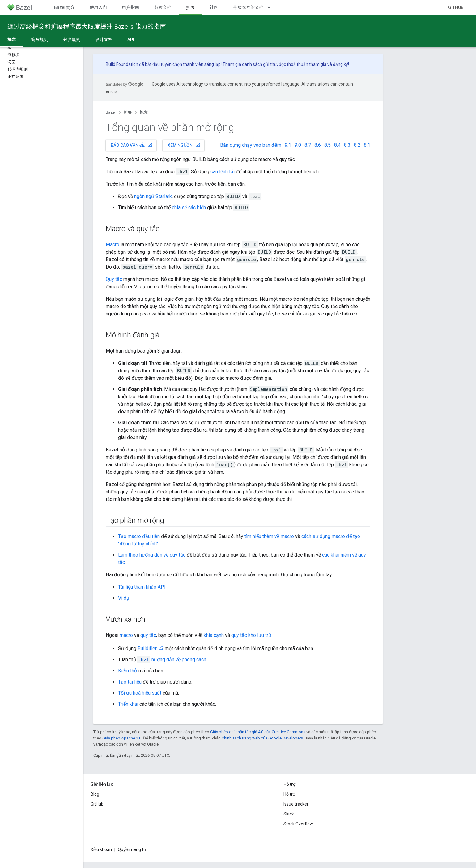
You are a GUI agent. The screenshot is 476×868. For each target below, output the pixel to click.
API (131, 40)
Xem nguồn (184, 145)
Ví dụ (124, 598)
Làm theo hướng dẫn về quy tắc (152, 555)
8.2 (357, 145)
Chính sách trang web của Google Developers (262, 738)
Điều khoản (101, 849)
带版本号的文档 (248, 7)
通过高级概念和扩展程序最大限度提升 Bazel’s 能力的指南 (87, 27)
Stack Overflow (298, 824)
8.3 (347, 145)
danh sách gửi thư (259, 64)
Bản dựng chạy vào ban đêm (251, 145)
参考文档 (163, 7)
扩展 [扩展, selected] (190, 7)
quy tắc (148, 635)
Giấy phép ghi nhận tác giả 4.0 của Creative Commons (258, 732)
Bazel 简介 (64, 7)
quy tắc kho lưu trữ (251, 635)
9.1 (288, 145)
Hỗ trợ (289, 794)
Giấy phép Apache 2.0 (122, 738)
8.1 (367, 145)
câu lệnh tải (223, 172)
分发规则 (72, 40)
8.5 (327, 145)
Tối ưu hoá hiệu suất (140, 693)
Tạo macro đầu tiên (139, 536)
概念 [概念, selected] (12, 40)
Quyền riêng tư (132, 849)
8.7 (308, 145)
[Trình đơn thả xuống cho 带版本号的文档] (272, 7)
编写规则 (40, 40)
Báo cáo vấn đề (132, 145)
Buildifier (147, 648)
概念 (144, 112)
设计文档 (104, 40)
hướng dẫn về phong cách (172, 660)
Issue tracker (296, 804)
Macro (113, 245)
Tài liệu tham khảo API (142, 587)
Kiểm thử (128, 671)
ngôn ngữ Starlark (153, 196)
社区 (214, 7)
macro (126, 635)
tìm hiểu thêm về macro (269, 536)
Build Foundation (122, 64)
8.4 (337, 145)
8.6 (318, 145)
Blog (95, 794)
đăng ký (340, 64)
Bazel (111, 112)
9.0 (298, 145)
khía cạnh (214, 635)
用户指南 (130, 7)
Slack (289, 814)
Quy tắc (114, 279)
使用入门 (98, 7)
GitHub (456, 7)
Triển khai (128, 704)
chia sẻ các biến (189, 207)
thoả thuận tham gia (307, 64)
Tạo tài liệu (130, 682)
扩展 (128, 112)
